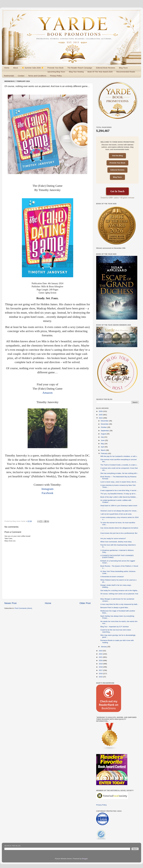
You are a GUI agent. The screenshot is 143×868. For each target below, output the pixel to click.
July (103, 437)
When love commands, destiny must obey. (116, 542)
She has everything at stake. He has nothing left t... (119, 473)
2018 (101, 667)
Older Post (85, 603)
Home (7, 68)
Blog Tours (123, 68)
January (104, 647)
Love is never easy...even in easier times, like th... (119, 482)
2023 (101, 651)
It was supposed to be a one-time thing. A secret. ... (119, 490)
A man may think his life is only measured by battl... (119, 604)
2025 (101, 415)
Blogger (85, 859)
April (103, 447)
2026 (101, 411)
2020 (101, 660)
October (104, 427)
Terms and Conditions (37, 76)
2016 (101, 674)
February (104, 453)
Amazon (47, 393)
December (105, 421)
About (15, 68)
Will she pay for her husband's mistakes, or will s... (119, 456)
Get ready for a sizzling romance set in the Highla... (119, 590)
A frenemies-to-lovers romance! (112, 577)
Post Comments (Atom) (23, 608)
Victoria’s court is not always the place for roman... (119, 511)
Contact (21, 76)
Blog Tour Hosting (76, 72)
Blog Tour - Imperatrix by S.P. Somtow (115, 627)
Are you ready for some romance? (113, 538)
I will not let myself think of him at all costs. (116, 514)
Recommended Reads (126, 72)
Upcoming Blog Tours (56, 72)
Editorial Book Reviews (105, 68)
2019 (101, 664)
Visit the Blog (117, 156)
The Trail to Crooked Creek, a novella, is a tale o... (119, 465)
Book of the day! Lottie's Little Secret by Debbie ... (119, 497)
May (103, 444)
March (103, 450)
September (105, 431)
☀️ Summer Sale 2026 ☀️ (33, 68)
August (104, 434)
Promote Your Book (55, 68)
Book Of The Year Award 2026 (100, 72)
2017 (101, 670)
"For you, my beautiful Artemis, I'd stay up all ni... (119, 494)
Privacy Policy (56, 76)
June (103, 440)
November (105, 424)
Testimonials (9, 76)
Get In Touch (117, 191)
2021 (101, 657)
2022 (101, 654)
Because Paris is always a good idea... (115, 607)
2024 (101, 418)
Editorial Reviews (117, 170)
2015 (101, 677)
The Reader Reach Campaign (80, 68)
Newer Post (10, 603)
